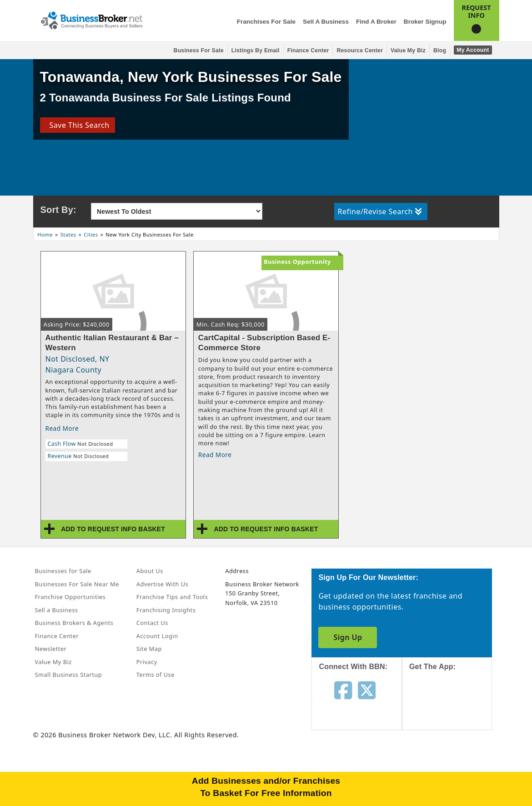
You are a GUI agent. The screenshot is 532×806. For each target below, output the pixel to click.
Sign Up (348, 637)
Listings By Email (256, 50)
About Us (150, 571)
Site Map (149, 649)
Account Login (157, 636)
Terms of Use (156, 675)
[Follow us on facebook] (343, 690)
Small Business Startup (69, 675)
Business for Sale (199, 50)
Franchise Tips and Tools (172, 597)
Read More (62, 428)
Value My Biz (408, 50)
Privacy (147, 662)
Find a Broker (376, 22)
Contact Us (152, 623)
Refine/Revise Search (380, 212)
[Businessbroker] (91, 20)
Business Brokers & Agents (74, 623)
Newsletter (51, 649)
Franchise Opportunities (70, 597)
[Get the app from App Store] (454, 708)
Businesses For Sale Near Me (77, 584)
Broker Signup (425, 22)
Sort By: (58, 210)
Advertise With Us (162, 584)
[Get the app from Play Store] (454, 771)
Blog (440, 50)
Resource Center (360, 50)
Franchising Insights (166, 610)
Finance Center (308, 50)
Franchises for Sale (266, 22)
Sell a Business (326, 22)
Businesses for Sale (63, 571)
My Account (473, 50)
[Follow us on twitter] (367, 690)
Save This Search (77, 125)
